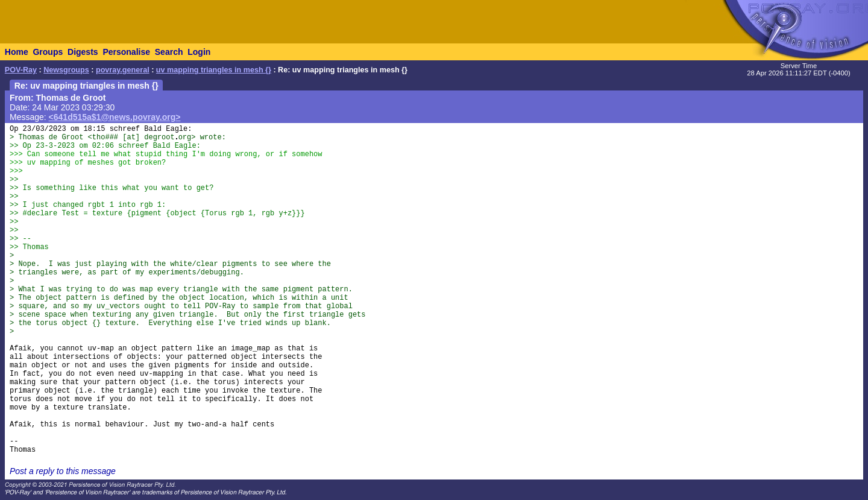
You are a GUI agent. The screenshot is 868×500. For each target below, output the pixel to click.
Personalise (126, 52)
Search (169, 52)
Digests (83, 52)
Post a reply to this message (63, 471)
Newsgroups (66, 70)
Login (199, 52)
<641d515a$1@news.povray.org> (115, 117)
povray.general (123, 70)
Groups (48, 52)
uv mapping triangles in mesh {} (214, 70)
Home (17, 52)
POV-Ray (21, 70)
